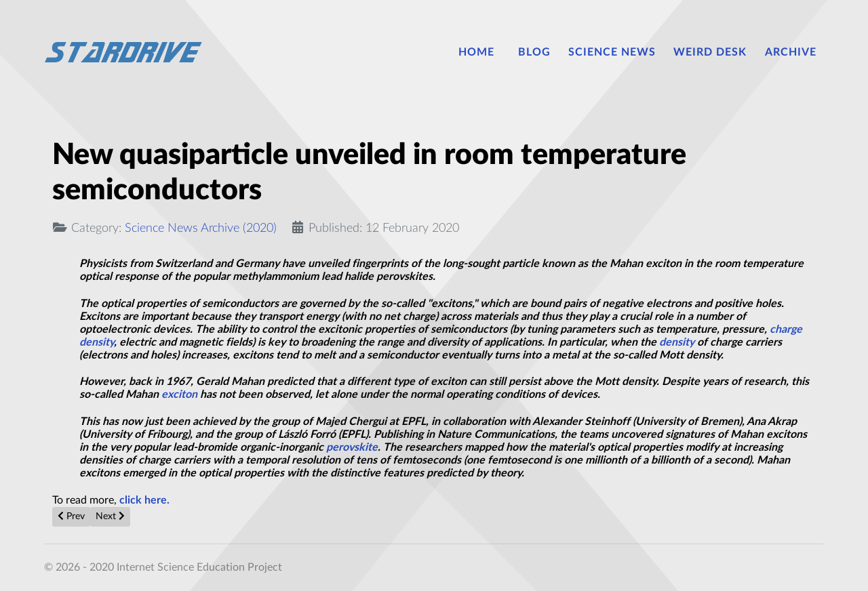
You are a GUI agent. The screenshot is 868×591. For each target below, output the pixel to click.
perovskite (352, 447)
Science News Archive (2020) (201, 228)
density (677, 342)
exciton (179, 394)
